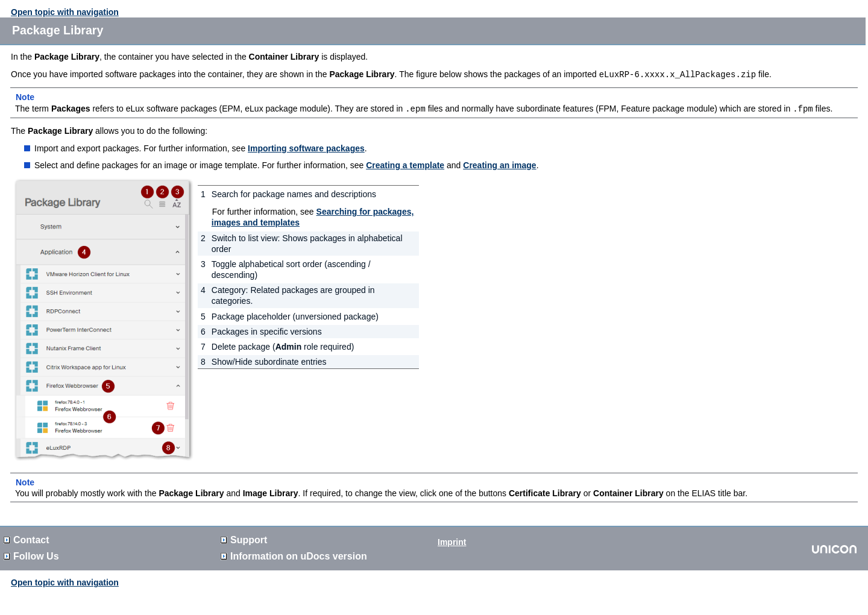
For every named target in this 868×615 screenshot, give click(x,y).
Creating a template (405, 164)
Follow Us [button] (31, 555)
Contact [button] (27, 539)
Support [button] (244, 539)
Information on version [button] (294, 555)
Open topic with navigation (65, 12)
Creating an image (499, 164)
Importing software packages (306, 147)
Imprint (452, 541)
